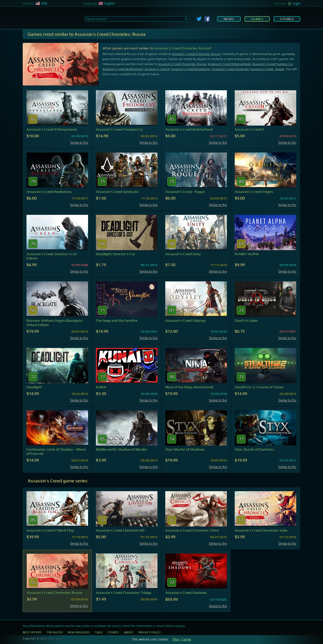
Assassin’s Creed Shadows (186, 593)
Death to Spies (246, 320)
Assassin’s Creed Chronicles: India (261, 530)
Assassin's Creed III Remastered (229, 64)
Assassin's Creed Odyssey (185, 320)
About (128, 632)
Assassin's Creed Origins (254, 192)
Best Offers (32, 632)
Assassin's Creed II (157, 69)
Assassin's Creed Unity (183, 254)
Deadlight (34, 387)
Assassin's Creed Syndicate (230, 69)
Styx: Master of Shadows (185, 449)
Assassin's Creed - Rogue (267, 69)
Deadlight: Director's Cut (115, 254)
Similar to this (79, 143)
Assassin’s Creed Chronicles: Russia (182, 48)
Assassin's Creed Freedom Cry (272, 64)
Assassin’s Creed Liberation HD (120, 530)
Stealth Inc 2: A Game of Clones (259, 387)
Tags (99, 632)
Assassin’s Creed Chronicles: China (192, 530)
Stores (287, 19)
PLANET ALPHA (247, 254)
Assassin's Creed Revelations (191, 69)
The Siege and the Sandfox (117, 320)
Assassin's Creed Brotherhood (123, 69)
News (229, 19)
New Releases (79, 632)
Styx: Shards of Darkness (254, 449)
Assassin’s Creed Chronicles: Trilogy (124, 593)
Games (257, 19)
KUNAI (101, 387)
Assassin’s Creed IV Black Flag (50, 530)
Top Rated (55, 632)
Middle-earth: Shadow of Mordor (122, 449)
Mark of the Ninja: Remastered (189, 387)
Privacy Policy (150, 632)
